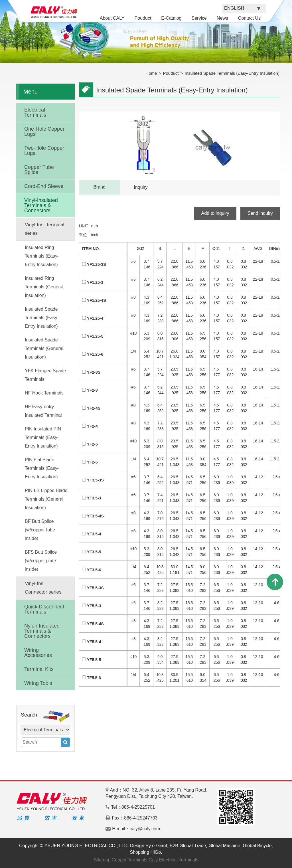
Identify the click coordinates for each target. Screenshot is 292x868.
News (222, 18)
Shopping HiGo (146, 852)
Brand (99, 187)
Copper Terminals (130, 860)
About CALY (112, 18)
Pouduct (143, 18)
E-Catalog (171, 18)
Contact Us (249, 18)
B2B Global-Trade (188, 846)
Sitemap (102, 860)
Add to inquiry (215, 213)
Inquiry (141, 187)
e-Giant (159, 846)
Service (199, 18)
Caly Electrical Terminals (173, 860)
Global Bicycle (257, 846)
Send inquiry (260, 213)
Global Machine (224, 846)
